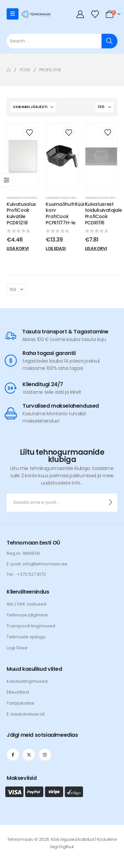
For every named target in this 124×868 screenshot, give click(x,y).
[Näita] (104, 107)
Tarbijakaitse (21, 703)
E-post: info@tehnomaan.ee (37, 564)
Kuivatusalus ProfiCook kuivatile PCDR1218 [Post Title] (21, 213)
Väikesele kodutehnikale (27, 198)
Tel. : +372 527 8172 (26, 574)
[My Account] (80, 14)
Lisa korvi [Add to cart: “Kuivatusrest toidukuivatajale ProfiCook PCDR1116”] (96, 248)
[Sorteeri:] (33, 107)
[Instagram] (45, 755)
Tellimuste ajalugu (26, 637)
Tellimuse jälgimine (27, 615)
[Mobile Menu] (13, 14)
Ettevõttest (18, 692)
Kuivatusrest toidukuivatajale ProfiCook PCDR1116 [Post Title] (103, 213)
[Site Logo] (36, 14)
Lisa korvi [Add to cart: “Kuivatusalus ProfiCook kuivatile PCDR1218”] (18, 248)
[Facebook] (13, 755)
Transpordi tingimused (31, 626)
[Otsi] (109, 41)
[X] (29, 755)
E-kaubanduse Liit (26, 714)
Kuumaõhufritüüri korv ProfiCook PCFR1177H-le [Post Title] (66, 213)
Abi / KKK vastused (26, 604)
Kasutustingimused (27, 681)
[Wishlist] (95, 14)
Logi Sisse (17, 648)
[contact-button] (111, 503)
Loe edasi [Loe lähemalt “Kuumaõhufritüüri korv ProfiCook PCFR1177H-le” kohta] (56, 248)
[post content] (23, 156)
